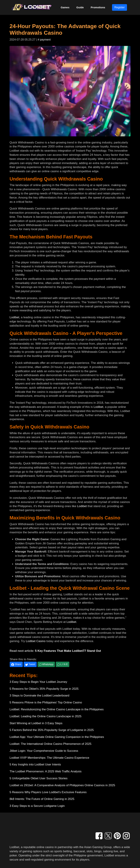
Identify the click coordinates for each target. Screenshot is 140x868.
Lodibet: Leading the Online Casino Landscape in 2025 (46, 716)
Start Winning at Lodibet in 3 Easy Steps (36, 723)
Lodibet (14, 317)
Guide (80, 7)
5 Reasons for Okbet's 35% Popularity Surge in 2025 (44, 689)
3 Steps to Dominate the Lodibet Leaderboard (39, 696)
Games (65, 7)
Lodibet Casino (36, 641)
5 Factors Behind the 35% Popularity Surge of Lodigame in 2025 (52, 730)
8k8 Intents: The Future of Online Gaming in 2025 (42, 799)
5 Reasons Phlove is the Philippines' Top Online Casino (46, 702)
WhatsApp (46, 664)
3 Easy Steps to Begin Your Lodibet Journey (38, 682)
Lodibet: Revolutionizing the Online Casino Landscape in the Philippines (57, 709)
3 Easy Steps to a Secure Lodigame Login (37, 806)
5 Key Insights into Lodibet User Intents (35, 764)
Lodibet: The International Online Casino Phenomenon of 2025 (50, 744)
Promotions (98, 7)
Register (120, 7)
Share (16, 664)
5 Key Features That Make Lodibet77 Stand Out (68, 651)
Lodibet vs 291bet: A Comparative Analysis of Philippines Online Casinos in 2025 (62, 785)
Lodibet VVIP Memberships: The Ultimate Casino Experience (49, 758)
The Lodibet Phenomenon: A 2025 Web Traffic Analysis (46, 771)
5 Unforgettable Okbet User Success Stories (39, 778)
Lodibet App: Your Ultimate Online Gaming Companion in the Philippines (57, 737)
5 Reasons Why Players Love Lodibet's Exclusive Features (48, 792)
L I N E (63, 664)
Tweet (30, 664)
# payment (44, 40)
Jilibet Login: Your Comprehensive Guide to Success (44, 751)
